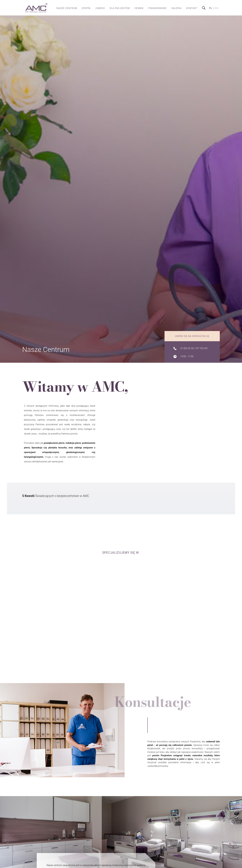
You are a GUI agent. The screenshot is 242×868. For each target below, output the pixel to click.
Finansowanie (157, 8)
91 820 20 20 (187, 348)
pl (211, 8)
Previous (7, 848)
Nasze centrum (67, 8)
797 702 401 (202, 348)
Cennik (139, 8)
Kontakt (192, 8)
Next (235, 848)
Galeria (176, 8)
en (217, 8)
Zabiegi (100, 8)
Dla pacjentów (120, 8)
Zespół (86, 8)
